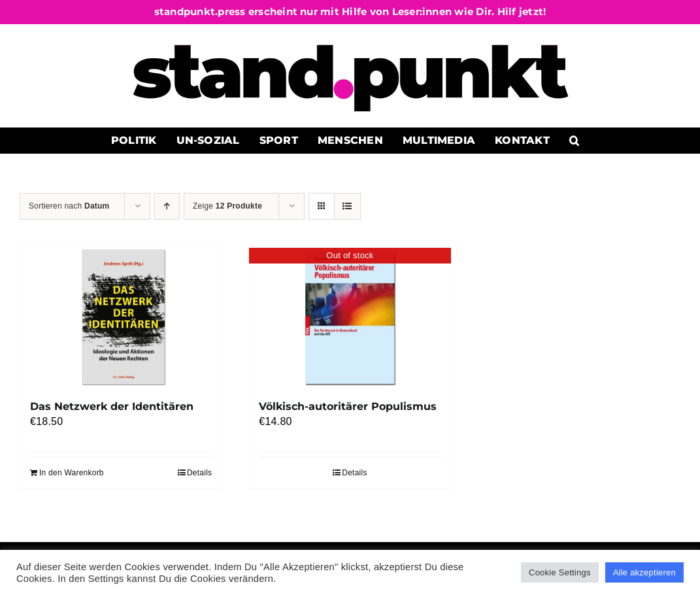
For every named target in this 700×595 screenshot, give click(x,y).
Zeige (227, 206)
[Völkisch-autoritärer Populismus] (350, 317)
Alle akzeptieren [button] (644, 572)
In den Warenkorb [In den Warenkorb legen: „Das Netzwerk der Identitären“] (72, 473)
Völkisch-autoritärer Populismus (348, 406)
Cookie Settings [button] (560, 572)
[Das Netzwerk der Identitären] (121, 317)
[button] (574, 141)
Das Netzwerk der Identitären (112, 406)
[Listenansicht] (347, 206)
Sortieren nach (69, 206)
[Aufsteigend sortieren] (167, 206)
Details (199, 473)
